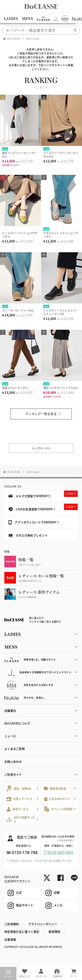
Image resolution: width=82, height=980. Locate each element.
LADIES (11, 18)
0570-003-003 (60, 853)
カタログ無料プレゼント (28, 535)
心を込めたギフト (57, 799)
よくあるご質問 (15, 749)
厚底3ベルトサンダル (15, 388)
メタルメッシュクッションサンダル (61, 235)
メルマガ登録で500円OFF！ (43, 494)
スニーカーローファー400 (18, 310)
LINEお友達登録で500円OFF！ (43, 508)
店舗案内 (10, 711)
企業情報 (10, 939)
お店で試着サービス (21, 819)
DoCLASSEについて (17, 723)
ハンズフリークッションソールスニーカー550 (61, 312)
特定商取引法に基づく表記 (22, 932)
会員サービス (18, 809)
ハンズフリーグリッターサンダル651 (61, 155)
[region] (41, 19)
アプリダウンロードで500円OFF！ (34, 522)
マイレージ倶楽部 (58, 809)
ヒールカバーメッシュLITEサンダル (20, 235)
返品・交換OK (19, 788)
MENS (27, 18)
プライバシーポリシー (43, 924)
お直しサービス (19, 799)
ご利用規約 (12, 924)
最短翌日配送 (55, 788)
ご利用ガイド (13, 774)
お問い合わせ (13, 762)
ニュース (10, 736)
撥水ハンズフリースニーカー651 (20, 155)
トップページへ (41, 448)
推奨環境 (54, 932)
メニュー (8, 974)
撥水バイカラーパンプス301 (61, 388)
